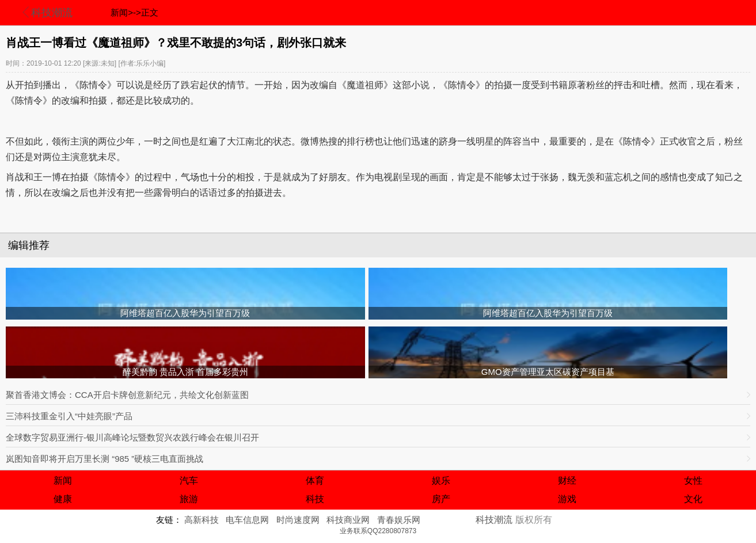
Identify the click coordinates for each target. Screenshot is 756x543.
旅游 (189, 499)
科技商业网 (348, 520)
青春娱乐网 (399, 520)
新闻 (63, 481)
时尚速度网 (298, 520)
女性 (693, 481)
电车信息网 (247, 520)
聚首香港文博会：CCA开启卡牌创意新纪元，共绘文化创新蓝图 (127, 395)
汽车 (189, 481)
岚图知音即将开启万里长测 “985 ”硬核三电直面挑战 (105, 459)
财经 (567, 481)
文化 (693, 499)
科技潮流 (52, 13)
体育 (315, 481)
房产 (441, 499)
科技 (315, 499)
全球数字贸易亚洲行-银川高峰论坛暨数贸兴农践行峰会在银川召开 (132, 437)
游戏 (567, 499)
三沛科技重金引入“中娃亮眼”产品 (69, 416)
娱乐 (441, 481)
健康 (63, 499)
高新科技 (202, 520)
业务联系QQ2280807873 (378, 531)
